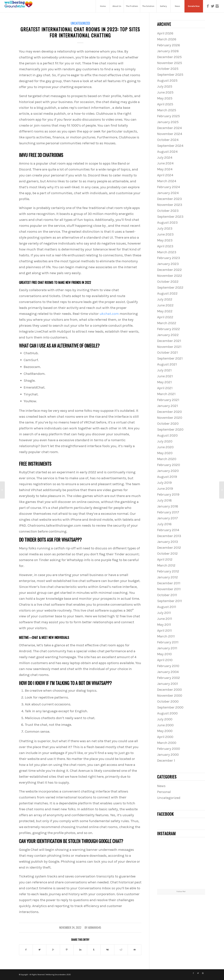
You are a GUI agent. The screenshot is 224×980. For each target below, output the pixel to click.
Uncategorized (80, 23)
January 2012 (168, 577)
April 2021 (165, 388)
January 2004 (168, 672)
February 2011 (168, 642)
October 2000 (168, 701)
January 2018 (168, 506)
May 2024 (165, 169)
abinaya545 (95, 927)
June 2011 (165, 619)
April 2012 (165, 559)
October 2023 (168, 211)
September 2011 (169, 601)
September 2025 (170, 75)
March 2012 (166, 565)
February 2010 (168, 666)
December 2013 (169, 536)
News (161, 786)
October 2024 (168, 140)
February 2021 (168, 400)
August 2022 (167, 293)
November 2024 (170, 134)
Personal (164, 792)
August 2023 (167, 222)
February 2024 (169, 187)
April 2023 (165, 246)
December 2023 (169, 199)
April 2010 (165, 660)
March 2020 (167, 459)
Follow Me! (181, 891)
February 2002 (169, 678)
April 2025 (165, 104)
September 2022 (170, 287)
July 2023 (165, 228)
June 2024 (165, 163)
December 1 (166, 760)
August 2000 (167, 713)
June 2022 (165, 305)
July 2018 (164, 500)
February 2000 (169, 749)
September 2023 (170, 217)
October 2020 (168, 424)
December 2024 (169, 128)
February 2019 (168, 494)
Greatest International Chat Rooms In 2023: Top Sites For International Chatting (80, 32)
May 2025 (165, 98)
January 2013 (168, 542)
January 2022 (168, 335)
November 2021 (169, 347)
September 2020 (170, 429)
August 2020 (167, 435)
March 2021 (166, 394)
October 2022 (168, 282)
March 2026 (167, 39)
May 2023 (165, 240)
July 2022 (165, 299)
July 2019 (164, 483)
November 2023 (170, 205)
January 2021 (168, 406)
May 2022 (165, 311)
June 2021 (165, 376)
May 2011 (164, 625)
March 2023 (167, 252)
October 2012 (167, 554)
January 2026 (168, 51)
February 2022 (169, 329)
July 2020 (165, 441)
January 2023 (168, 264)
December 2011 (169, 583)
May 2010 (164, 654)
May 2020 (165, 453)
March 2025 (167, 110)
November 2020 (170, 418)
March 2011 (166, 636)
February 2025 (168, 116)
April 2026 (165, 33)
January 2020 (168, 471)
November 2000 (170, 695)
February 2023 (169, 258)
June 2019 (165, 489)
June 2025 (165, 92)
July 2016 (164, 524)
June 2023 (165, 234)
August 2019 (167, 477)
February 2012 (168, 571)
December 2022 (169, 270)
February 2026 (169, 45)
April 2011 (164, 631)
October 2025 (168, 69)
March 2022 (167, 323)
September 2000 (170, 707)
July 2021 (164, 370)
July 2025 (165, 86)
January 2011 (167, 648)
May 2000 (165, 731)
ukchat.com (109, 314)
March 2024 (167, 181)
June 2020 (165, 447)
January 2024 (168, 193)
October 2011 (167, 595)
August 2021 (167, 364)
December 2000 (169, 690)
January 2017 (167, 518)
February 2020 (169, 465)
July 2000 (165, 719)
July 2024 (165, 157)
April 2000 (165, 737)
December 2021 (169, 341)
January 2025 (168, 122)
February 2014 (168, 530)
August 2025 (167, 80)
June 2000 (165, 725)
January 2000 (168, 755)
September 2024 (170, 146)
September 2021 (170, 358)
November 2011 (169, 589)
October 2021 (167, 352)
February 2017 (168, 512)
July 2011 (164, 613)
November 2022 (170, 276)
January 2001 (168, 684)
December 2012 (169, 548)
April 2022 (165, 317)
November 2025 (170, 63)
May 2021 (164, 382)
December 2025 (169, 57)
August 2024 (167, 152)
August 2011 (167, 607)
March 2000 (167, 743)
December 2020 (169, 412)
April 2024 (165, 175)
